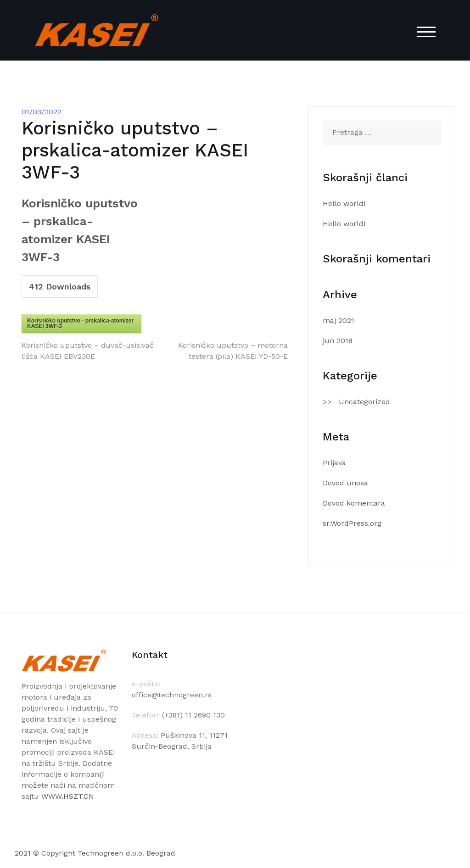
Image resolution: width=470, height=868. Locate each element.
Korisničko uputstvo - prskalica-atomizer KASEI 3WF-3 (80, 323)
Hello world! (344, 203)
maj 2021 (339, 320)
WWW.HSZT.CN (68, 796)
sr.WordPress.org (352, 523)
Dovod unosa (345, 483)
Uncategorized (364, 402)
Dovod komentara (354, 503)
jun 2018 (338, 341)
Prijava (334, 463)
